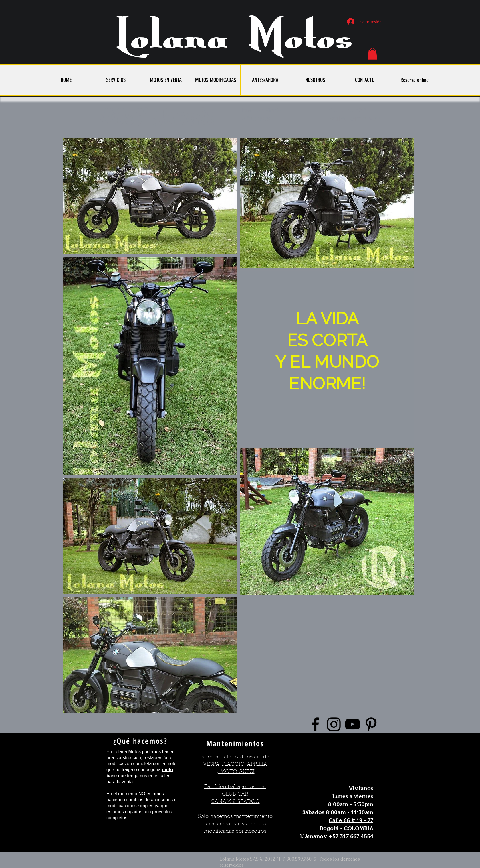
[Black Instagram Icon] (334, 724)
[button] (372, 54)
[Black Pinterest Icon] (371, 724)
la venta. (125, 782)
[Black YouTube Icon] (352, 724)
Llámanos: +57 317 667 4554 (337, 836)
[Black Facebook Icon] (315, 724)
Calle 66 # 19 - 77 (351, 820)
